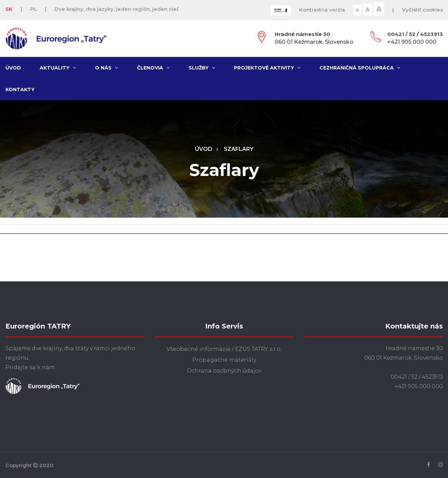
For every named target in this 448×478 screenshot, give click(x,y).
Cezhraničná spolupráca (360, 68)
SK (9, 9)
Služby (202, 68)
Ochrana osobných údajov (224, 371)
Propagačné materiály (224, 360)
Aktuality (58, 68)
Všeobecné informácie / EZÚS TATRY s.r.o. (224, 349)
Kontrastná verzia (322, 10)
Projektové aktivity (267, 68)
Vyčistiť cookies (422, 10)
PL (34, 9)
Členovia (153, 68)
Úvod (13, 68)
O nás (107, 68)
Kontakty (20, 89)
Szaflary (239, 149)
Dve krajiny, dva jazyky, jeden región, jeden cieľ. (117, 9)
